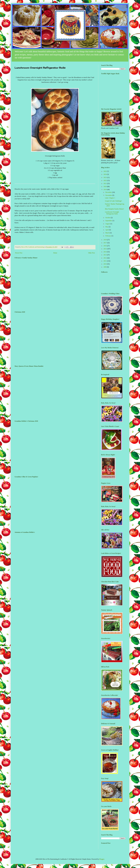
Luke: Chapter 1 (110, 198)
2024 (105, 174)
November (109, 195)
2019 (105, 190)
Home (55, 253)
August (108, 224)
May (107, 227)
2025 (105, 171)
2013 (105, 255)
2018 (105, 240)
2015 (105, 249)
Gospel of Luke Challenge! (113, 201)
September (109, 221)
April (107, 230)
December (109, 192)
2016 (105, 246)
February (108, 236)
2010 (105, 264)
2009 (105, 267)
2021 (105, 183)
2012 (105, 258)
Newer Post (19, 253)
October (108, 218)
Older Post (91, 253)
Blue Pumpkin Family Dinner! (114, 209)
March (108, 233)
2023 (105, 177)
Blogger (102, 859)
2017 (105, 243)
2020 (105, 187)
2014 (105, 252)
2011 (105, 261)
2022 (105, 180)
